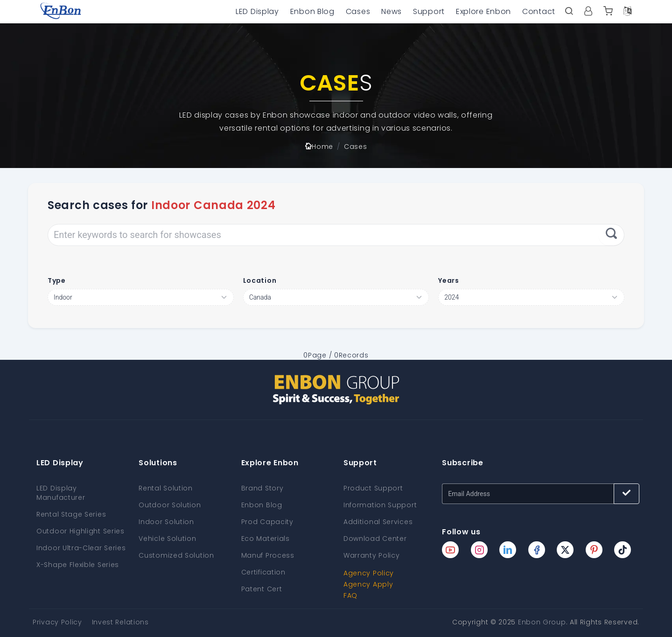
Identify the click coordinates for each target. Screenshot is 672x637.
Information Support (380, 505)
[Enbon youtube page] (450, 550)
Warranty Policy (372, 555)
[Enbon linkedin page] (508, 550)
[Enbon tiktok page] (623, 550)
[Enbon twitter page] (565, 550)
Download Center (375, 539)
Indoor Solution (166, 522)
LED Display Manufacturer (61, 493)
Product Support (373, 488)
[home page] (61, 12)
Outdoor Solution (170, 505)
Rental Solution (166, 488)
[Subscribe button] (626, 494)
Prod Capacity (267, 522)
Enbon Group (542, 622)
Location (260, 280)
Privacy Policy (57, 622)
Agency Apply (368, 584)
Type (57, 280)
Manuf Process (268, 555)
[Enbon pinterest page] (594, 550)
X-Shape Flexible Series (78, 565)
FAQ (350, 595)
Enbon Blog (312, 11)
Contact (539, 11)
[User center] (588, 12)
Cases (358, 11)
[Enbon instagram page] (479, 550)
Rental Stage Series (71, 514)
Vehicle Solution (167, 539)
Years (449, 280)
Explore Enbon (483, 11)
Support (429, 11)
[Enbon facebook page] (537, 550)
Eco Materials (266, 539)
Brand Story (262, 488)
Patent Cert (262, 589)
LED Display (257, 11)
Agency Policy (369, 573)
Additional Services (378, 522)
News (392, 11)
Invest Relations (120, 622)
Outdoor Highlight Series (80, 531)
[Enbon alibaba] (608, 12)
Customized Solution (176, 555)
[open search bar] (569, 12)
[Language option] (628, 12)
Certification (263, 572)
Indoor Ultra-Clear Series (81, 548)
